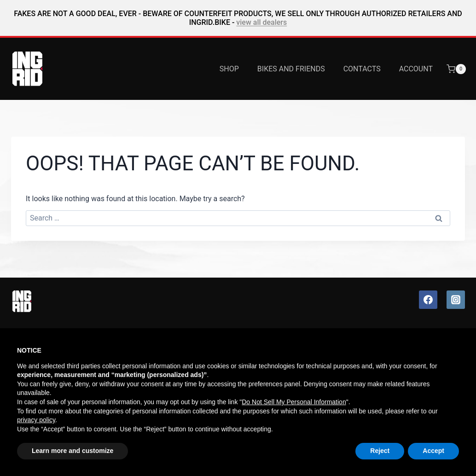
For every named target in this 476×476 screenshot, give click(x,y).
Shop (229, 69)
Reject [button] (380, 451)
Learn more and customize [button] (73, 451)
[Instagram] (456, 300)
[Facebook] (428, 300)
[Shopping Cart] (461, 69)
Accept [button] (433, 451)
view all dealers (261, 22)
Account (416, 69)
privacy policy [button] (36, 420)
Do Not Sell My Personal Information (294, 402)
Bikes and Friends (291, 69)
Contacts (362, 69)
